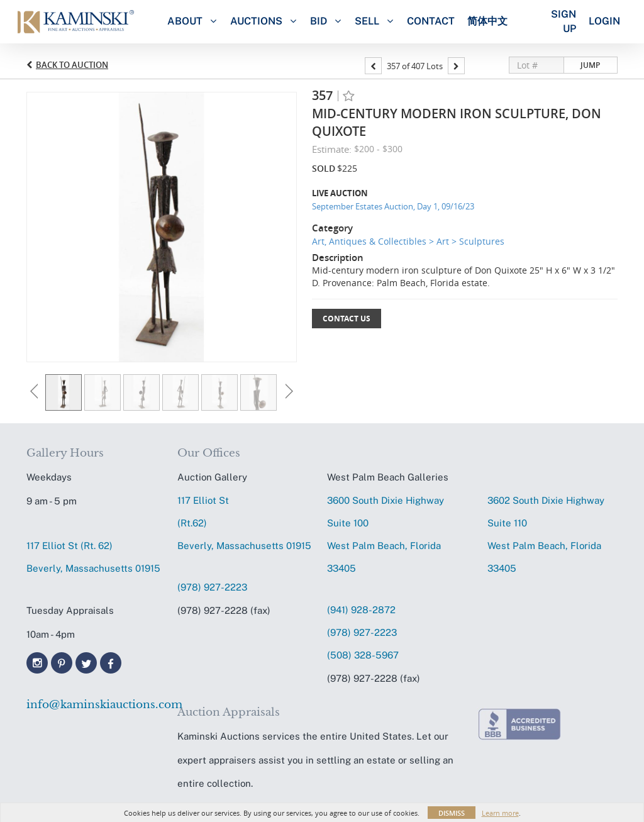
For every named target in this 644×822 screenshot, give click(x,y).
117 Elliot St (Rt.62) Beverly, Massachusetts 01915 (244, 523)
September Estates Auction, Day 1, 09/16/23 (393, 206)
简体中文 (487, 21)
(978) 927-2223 (212, 587)
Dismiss (452, 813)
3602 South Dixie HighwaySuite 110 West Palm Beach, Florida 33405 (546, 534)
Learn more (500, 813)
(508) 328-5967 (363, 655)
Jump (590, 65)
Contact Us (347, 319)
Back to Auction (72, 65)
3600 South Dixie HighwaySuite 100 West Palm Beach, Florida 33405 (386, 534)
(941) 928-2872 (361, 610)
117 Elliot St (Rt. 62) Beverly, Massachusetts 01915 (93, 557)
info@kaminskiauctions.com (96, 705)
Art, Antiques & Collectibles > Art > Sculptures (408, 241)
